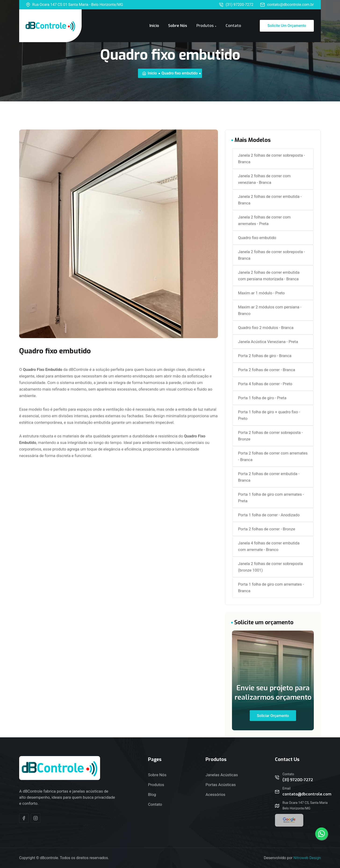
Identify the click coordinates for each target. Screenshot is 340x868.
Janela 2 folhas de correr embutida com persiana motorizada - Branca (269, 276)
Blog (152, 794)
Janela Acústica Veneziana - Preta (268, 342)
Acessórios (215, 794)
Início (154, 26)
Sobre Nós (178, 26)
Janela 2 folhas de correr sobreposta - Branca (271, 159)
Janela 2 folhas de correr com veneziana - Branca (264, 179)
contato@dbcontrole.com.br (287, 5)
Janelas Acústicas (222, 775)
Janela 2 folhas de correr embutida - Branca (270, 200)
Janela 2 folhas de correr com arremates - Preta (264, 220)
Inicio (150, 73)
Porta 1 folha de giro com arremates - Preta (271, 498)
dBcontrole (49, 858)
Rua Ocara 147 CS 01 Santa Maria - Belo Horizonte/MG (75, 5)
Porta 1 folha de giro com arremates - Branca (271, 587)
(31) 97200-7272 (236, 5)
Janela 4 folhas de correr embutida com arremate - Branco (269, 546)
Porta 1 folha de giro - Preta (262, 398)
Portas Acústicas (221, 785)
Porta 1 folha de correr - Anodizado (269, 515)
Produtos (205, 26)
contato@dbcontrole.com (307, 794)
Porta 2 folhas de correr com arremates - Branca (273, 456)
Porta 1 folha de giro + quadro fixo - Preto (269, 415)
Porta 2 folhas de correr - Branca (267, 370)
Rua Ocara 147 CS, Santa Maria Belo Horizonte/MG (305, 805)
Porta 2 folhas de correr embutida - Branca (269, 477)
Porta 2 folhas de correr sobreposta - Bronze (270, 436)
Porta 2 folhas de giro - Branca (265, 356)
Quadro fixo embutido (257, 238)
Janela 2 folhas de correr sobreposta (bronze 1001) (270, 567)
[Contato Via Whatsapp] (322, 834)
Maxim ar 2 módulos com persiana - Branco (270, 310)
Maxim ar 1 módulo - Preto (261, 293)
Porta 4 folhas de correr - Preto (265, 384)
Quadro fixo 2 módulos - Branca (266, 328)
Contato (233, 26)
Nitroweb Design (307, 858)
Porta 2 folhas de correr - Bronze (267, 529)
